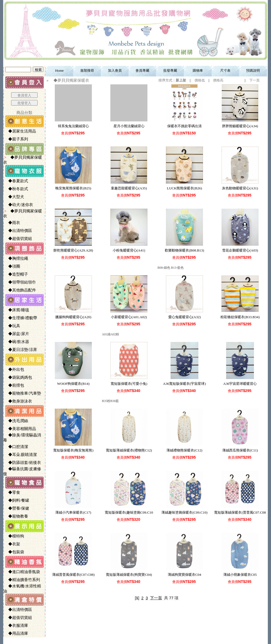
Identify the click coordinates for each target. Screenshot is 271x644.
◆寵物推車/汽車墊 (22, 393)
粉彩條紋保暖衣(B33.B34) (240, 317)
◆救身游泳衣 (18, 401)
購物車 (198, 70)
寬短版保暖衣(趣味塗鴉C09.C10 (129, 512)
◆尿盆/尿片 (17, 334)
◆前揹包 (14, 385)
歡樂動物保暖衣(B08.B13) (184, 250)
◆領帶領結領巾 (20, 282)
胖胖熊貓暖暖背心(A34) (240, 126)
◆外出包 (14, 369)
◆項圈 (12, 266)
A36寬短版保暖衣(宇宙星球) (184, 384)
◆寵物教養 (16, 516)
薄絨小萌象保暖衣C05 (240, 575)
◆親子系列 (16, 139)
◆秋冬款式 (16, 189)
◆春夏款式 (16, 181)
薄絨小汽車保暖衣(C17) (73, 512)
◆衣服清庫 (16, 625)
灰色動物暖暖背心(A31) (240, 188)
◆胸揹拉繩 (16, 258)
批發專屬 (170, 70)
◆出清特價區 (18, 231)
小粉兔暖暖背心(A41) (129, 250)
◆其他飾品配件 (20, 290)
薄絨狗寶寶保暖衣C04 (184, 575)
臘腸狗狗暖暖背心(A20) (73, 317)
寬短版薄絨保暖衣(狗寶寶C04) (129, 575)
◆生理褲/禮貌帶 (21, 318)
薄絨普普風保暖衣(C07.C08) (73, 575)
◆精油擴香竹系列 (22, 580)
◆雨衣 (12, 223)
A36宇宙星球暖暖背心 (240, 384)
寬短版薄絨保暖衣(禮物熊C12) (129, 450)
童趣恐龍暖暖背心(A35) (129, 188)
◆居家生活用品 (20, 131)
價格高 (218, 80)
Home (59, 70)
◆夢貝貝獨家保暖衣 (69, 80)
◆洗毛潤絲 (16, 421)
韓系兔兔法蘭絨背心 (73, 126)
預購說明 (253, 70)
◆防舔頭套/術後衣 (22, 463)
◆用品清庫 (16, 633)
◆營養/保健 (17, 508)
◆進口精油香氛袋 (22, 572)
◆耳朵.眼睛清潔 (21, 455)
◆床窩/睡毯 (17, 310)
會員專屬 (142, 70)
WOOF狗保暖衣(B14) (73, 384)
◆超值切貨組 (18, 239)
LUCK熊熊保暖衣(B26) (184, 188)
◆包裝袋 (14, 552)
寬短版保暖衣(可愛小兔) (129, 384)
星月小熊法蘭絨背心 (129, 126)
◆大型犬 (14, 197)
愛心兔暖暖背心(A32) (185, 317)
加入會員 (115, 70)
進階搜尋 (87, 70)
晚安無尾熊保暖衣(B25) (73, 188)
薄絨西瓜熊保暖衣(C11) (240, 450)
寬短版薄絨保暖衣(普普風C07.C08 (240, 512)
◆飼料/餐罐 (17, 500)
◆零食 (12, 492)
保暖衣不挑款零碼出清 (184, 126)
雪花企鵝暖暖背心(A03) (240, 250)
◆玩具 (12, 326)
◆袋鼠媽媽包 (18, 377)
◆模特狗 (14, 536)
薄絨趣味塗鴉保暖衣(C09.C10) (184, 512)
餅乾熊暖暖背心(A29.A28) (73, 250)
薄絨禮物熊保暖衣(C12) (184, 450)
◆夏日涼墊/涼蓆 (21, 350)
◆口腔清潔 (16, 447)
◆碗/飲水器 (17, 342)
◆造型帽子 (16, 274)
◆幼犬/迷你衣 (19, 205)
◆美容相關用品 (20, 429)
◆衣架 (12, 544)
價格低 (200, 80)
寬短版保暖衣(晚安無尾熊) (73, 450)
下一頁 (254, 80)
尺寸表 (225, 70)
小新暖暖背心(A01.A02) (129, 317)
